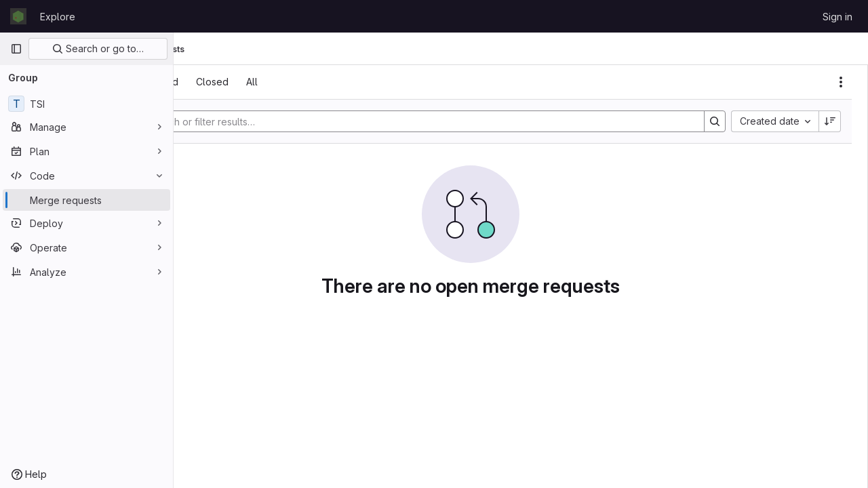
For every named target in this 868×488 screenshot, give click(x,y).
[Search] (465, 121)
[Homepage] (18, 16)
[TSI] (86, 104)
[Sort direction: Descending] (830, 121)
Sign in (837, 17)
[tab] (212, 82)
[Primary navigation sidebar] (16, 49)
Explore (58, 17)
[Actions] (841, 82)
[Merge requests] (86, 200)
